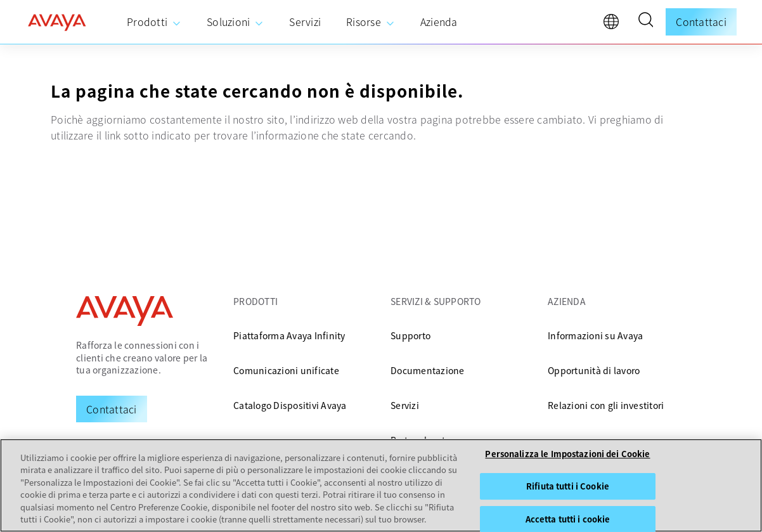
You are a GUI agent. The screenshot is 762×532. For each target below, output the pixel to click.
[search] (645, 22)
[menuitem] (154, 22)
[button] (645, 22)
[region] (381, 485)
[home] (57, 22)
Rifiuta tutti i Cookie (568, 486)
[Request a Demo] (112, 409)
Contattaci (701, 22)
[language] (614, 25)
